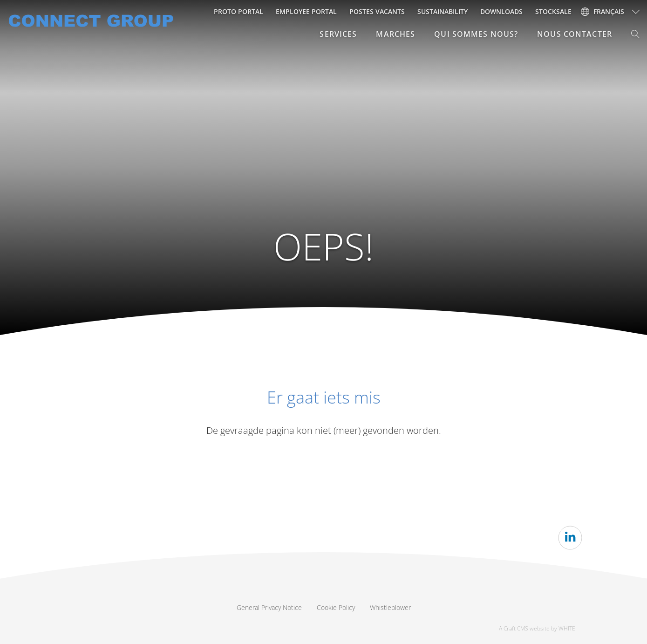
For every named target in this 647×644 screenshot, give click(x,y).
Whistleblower (390, 607)
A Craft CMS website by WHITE (537, 628)
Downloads (501, 11)
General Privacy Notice (269, 607)
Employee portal (306, 11)
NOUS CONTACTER (575, 34)
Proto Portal (238, 11)
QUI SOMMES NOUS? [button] (476, 34)
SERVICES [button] (338, 34)
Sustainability (443, 11)
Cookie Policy (336, 607)
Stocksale (553, 11)
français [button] (603, 11)
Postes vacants (377, 11)
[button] (636, 34)
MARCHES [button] (395, 34)
